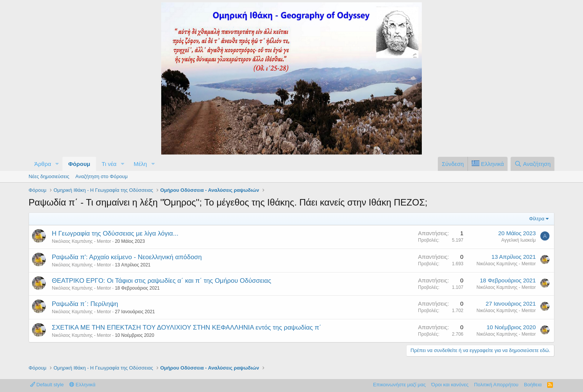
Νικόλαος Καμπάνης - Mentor (81, 241)
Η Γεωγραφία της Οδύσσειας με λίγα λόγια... (115, 233)
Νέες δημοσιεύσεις (49, 176)
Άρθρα (43, 164)
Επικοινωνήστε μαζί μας (399, 385)
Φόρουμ (79, 164)
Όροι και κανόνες (450, 385)
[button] (57, 164)
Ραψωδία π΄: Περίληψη (85, 304)
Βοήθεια (533, 385)
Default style (47, 385)
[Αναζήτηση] (533, 164)
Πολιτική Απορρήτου (496, 385)
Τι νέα (109, 164)
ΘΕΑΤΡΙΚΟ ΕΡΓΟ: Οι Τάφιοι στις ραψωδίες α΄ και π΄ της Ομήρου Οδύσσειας (162, 281)
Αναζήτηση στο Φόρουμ (102, 176)
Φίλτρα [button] (537, 219)
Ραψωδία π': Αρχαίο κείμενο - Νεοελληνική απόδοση (127, 257)
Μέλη (140, 164)
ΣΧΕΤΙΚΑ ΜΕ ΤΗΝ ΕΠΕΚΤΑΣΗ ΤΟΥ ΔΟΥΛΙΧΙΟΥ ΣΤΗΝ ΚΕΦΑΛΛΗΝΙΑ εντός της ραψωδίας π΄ (187, 327)
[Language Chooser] (488, 164)
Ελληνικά (82, 385)
